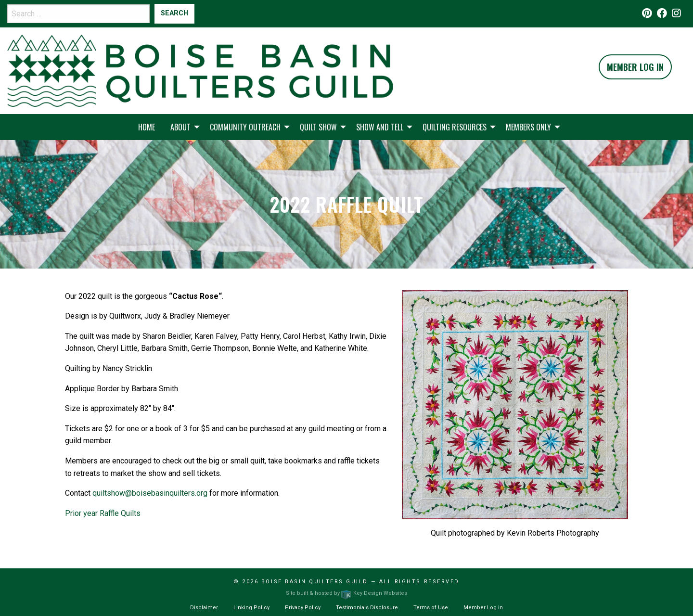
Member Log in (483, 608)
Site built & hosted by (346, 593)
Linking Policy (251, 608)
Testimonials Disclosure (367, 608)
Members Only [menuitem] (528, 127)
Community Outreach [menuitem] (245, 127)
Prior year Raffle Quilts (103, 513)
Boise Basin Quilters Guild (315, 582)
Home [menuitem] (147, 127)
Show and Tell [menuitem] (380, 127)
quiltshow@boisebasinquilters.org (150, 493)
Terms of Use (431, 608)
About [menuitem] (180, 127)
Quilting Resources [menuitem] (455, 127)
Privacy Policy (303, 608)
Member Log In (635, 67)
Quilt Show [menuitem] (318, 127)
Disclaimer (204, 608)
